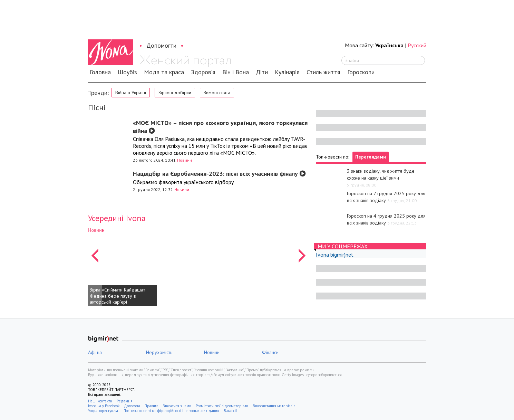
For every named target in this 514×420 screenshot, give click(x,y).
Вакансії (230, 411)
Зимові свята (217, 93)
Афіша (95, 352)
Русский (417, 45)
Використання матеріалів (274, 406)
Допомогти (161, 45)
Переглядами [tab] (371, 157)
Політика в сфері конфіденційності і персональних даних (171, 411)
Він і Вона (236, 72)
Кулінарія (287, 72)
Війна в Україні (131, 93)
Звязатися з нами (177, 406)
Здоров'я (203, 72)
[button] (95, 266)
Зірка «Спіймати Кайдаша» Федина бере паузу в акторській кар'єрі (118, 296)
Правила (152, 406)
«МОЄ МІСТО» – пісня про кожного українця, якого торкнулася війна (220, 127)
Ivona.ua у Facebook (104, 406)
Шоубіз (127, 72)
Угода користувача (104, 411)
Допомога (132, 406)
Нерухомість (159, 352)
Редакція (125, 401)
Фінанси (270, 352)
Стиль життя (323, 72)
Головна (100, 72)
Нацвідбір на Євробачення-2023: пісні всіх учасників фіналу (219, 174)
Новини (185, 160)
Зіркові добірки (175, 93)
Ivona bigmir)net (335, 255)
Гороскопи (361, 72)
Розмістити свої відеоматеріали (222, 406)
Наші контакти (100, 401)
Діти (262, 72)
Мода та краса (164, 72)
